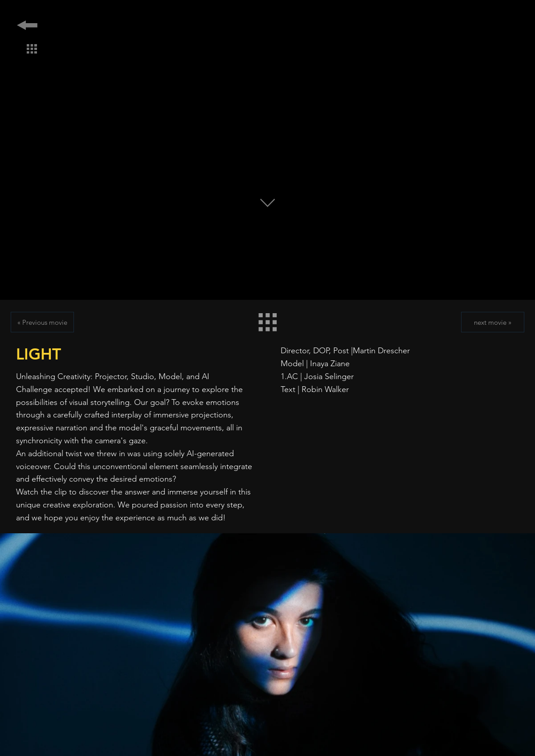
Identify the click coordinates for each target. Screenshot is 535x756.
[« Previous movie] (42, 322)
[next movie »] (493, 322)
